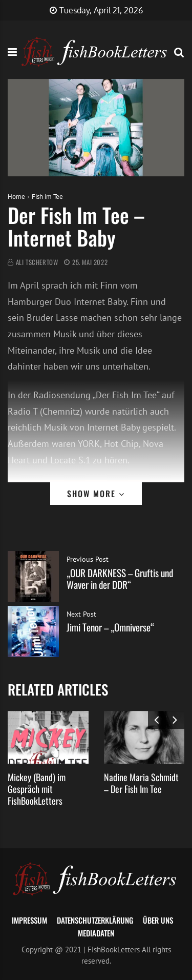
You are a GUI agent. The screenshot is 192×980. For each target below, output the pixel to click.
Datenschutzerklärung (95, 920)
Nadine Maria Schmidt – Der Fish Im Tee (141, 783)
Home (16, 197)
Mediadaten (96, 933)
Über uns (158, 920)
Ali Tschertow (37, 262)
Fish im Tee (47, 197)
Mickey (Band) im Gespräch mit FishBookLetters (37, 789)
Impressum (29, 920)
